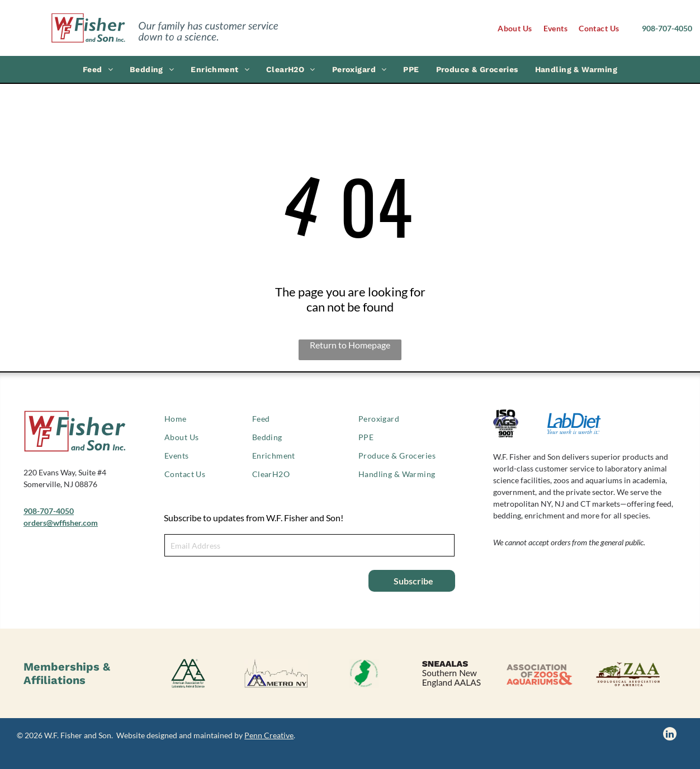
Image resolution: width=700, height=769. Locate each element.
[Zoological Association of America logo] (627, 673)
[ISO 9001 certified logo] (520, 423)
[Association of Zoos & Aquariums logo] (539, 673)
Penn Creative (269, 735)
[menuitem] (515, 28)
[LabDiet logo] (574, 423)
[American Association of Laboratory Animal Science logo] (188, 673)
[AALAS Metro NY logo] (276, 673)
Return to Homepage (350, 345)
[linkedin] (670, 735)
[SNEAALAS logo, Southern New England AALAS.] (451, 673)
